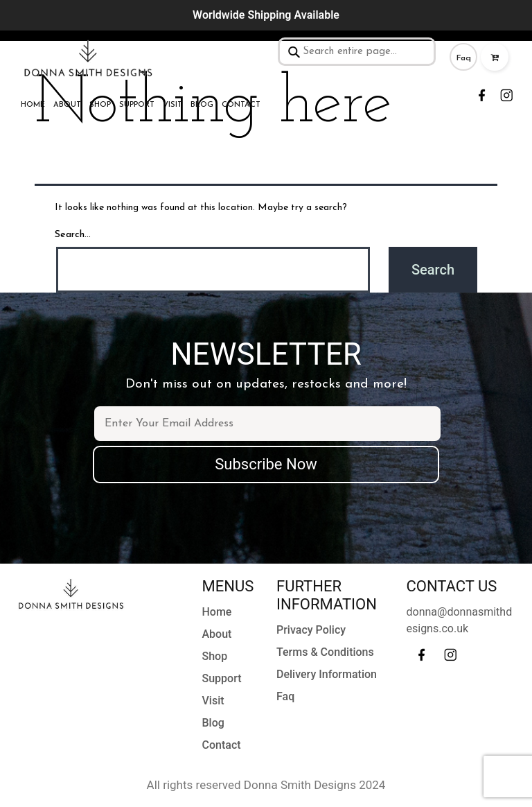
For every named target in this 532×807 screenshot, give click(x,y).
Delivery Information (327, 674)
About (67, 105)
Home (33, 105)
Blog (202, 105)
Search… (73, 235)
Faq (464, 58)
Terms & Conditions (325, 652)
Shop (100, 105)
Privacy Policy (311, 630)
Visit (172, 105)
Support (137, 105)
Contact (241, 105)
